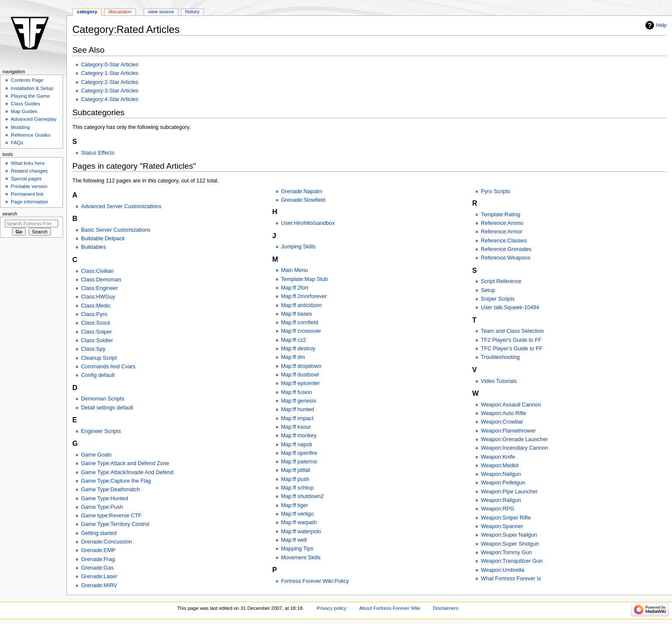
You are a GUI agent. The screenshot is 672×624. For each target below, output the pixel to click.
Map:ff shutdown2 (303, 496)
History (192, 12)
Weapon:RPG (498, 509)
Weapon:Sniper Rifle (506, 518)
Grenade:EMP (98, 550)
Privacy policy (332, 608)
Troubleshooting (500, 357)
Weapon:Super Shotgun (510, 544)
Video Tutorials (499, 381)
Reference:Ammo (502, 223)
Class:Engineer (99, 288)
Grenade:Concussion (106, 542)
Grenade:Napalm (302, 191)
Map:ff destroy (298, 349)
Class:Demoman (101, 280)
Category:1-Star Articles (110, 73)
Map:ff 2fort (295, 288)
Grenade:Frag (98, 559)
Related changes (29, 171)
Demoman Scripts (103, 399)
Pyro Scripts (495, 191)
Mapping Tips (297, 549)
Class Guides (25, 104)
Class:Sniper (96, 332)
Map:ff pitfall (296, 470)
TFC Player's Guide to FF (511, 349)
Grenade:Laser (99, 576)
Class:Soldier (97, 340)
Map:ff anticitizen (301, 305)
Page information (29, 202)
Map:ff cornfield (300, 322)
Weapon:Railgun (501, 500)
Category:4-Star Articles (110, 99)
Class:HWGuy (98, 297)
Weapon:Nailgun (501, 474)
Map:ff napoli (297, 445)
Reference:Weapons (505, 258)
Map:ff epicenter (301, 383)
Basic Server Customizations (116, 230)
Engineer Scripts (101, 431)
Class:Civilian (97, 271)
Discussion (120, 12)
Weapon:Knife (498, 457)
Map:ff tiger (295, 505)
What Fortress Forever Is (511, 579)
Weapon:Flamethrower (508, 431)
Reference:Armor (502, 232)
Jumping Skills (298, 247)
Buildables (94, 247)
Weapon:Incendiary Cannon (514, 448)
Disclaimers (445, 608)
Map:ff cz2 (294, 340)
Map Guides (24, 111)
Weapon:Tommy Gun (506, 552)
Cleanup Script (99, 358)
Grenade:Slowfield (303, 200)
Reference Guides (30, 135)
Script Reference (501, 281)
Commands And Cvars (108, 367)
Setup (488, 290)
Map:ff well (294, 540)
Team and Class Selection (512, 331)
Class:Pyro (94, 314)
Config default (98, 375)
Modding (20, 127)
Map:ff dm (293, 357)
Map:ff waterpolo (301, 531)
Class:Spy (93, 349)
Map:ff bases (297, 314)
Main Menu (295, 270)
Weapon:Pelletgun (503, 483)
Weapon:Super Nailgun (509, 535)
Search (10, 214)
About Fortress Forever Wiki (390, 608)
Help (661, 25)
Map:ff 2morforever (304, 296)
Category (87, 12)
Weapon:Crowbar (502, 422)
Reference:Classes (504, 241)
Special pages (26, 179)
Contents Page (27, 80)
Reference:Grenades (506, 249)
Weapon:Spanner (502, 526)
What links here (28, 163)
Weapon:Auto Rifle (504, 413)
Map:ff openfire (299, 453)
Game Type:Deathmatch (110, 490)
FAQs (17, 143)
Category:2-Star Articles (110, 82)
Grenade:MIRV (99, 585)
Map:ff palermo (299, 462)
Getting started (99, 533)
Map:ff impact (297, 418)
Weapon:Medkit (500, 466)
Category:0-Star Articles (110, 65)
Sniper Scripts (498, 299)
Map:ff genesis (299, 401)
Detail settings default (107, 408)
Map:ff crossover (301, 331)
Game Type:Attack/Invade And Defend (127, 472)
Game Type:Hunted (105, 499)
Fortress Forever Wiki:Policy (315, 581)
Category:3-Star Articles (110, 91)
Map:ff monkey (299, 436)
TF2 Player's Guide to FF (511, 340)
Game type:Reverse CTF (111, 516)
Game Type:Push (102, 507)
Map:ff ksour (296, 427)
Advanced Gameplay (33, 119)
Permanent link (27, 194)
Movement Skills (301, 558)
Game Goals (96, 455)
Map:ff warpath (299, 522)
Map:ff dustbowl (300, 375)
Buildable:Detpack (103, 239)
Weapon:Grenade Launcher (514, 439)
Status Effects (98, 153)
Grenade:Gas (97, 568)
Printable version (29, 186)
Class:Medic (96, 306)
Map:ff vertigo (298, 514)
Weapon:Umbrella (502, 570)
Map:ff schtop (297, 488)
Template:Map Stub (304, 279)
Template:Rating (501, 215)
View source (161, 12)
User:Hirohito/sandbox (308, 223)
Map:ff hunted (298, 409)
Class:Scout (96, 323)
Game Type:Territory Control (115, 524)
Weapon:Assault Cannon (511, 405)
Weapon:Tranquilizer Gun (512, 561)
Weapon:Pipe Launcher (509, 492)
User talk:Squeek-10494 (510, 308)
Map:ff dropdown (301, 366)
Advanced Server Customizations (121, 206)
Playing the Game (30, 96)
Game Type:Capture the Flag (116, 481)
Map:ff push (295, 479)
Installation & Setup (32, 88)
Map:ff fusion (297, 392)
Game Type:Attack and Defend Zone (125, 463)
